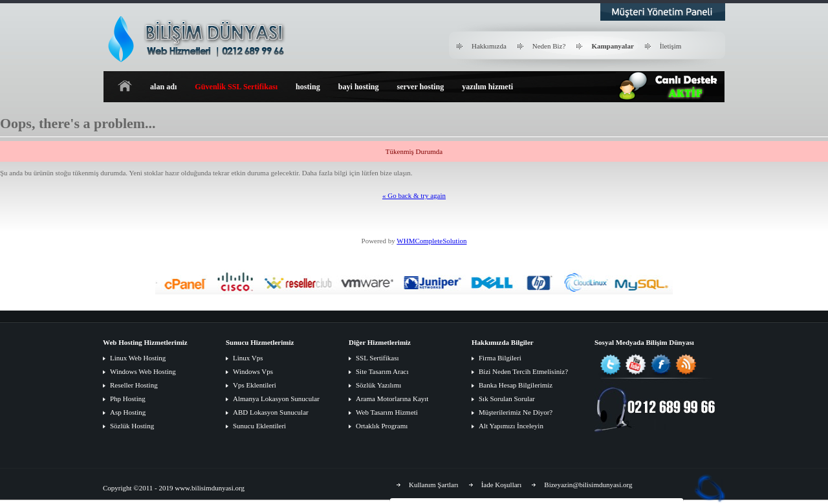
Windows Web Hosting (143, 371)
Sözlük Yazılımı (378, 385)
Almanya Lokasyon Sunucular (276, 399)
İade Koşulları (502, 485)
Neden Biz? (549, 46)
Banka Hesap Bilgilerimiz (516, 385)
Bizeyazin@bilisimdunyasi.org (588, 485)
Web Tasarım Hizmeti (387, 412)
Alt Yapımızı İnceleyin (511, 426)
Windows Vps (253, 371)
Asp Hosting (128, 412)
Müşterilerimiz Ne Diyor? (516, 412)
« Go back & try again (414, 195)
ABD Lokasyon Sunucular (271, 412)
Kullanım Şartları (434, 485)
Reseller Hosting (134, 385)
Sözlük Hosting (132, 426)
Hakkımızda (489, 46)
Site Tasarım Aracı (382, 371)
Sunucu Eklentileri (259, 426)
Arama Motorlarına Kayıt (392, 399)
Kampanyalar (612, 46)
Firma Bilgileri (500, 358)
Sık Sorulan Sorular (507, 399)
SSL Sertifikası (377, 358)
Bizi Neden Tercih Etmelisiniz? (523, 371)
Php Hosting (128, 399)
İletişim (671, 46)
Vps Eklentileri (255, 385)
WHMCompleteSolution (431, 241)
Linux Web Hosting (138, 358)
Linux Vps (248, 358)
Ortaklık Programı (382, 426)
